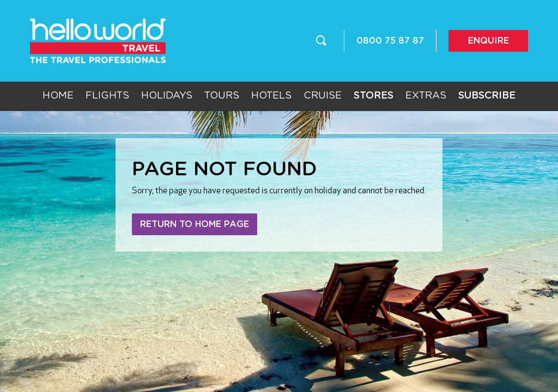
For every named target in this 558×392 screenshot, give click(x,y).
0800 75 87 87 (390, 41)
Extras (426, 96)
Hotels (271, 96)
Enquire (489, 41)
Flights (107, 96)
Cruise (323, 96)
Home (58, 96)
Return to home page (195, 224)
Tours (222, 96)
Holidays (167, 96)
